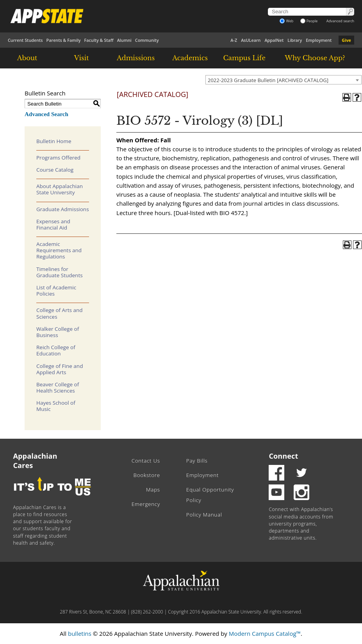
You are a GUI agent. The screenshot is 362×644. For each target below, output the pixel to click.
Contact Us (146, 461)
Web (286, 21)
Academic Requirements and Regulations (59, 250)
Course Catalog (55, 170)
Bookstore (147, 475)
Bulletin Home (54, 141)
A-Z (234, 40)
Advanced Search (46, 114)
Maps (153, 490)
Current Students (25, 40)
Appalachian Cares (35, 461)
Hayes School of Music (56, 406)
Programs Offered (58, 158)
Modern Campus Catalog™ (265, 633)
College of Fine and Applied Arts (60, 369)
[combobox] (284, 80)
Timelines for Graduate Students (60, 272)
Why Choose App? (315, 58)
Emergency (146, 504)
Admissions (136, 58)
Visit (82, 58)
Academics (190, 58)
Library (295, 40)
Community (147, 40)
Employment (319, 40)
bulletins (80, 633)
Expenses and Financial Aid (53, 224)
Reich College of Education (56, 350)
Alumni (124, 40)
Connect (283, 456)
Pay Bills (197, 461)
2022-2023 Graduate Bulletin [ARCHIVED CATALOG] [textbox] (268, 80)
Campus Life (244, 58)
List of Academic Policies (56, 291)
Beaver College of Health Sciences (58, 387)
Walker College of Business (58, 332)
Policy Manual (204, 515)
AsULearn (251, 40)
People (309, 21)
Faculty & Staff (99, 40)
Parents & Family (64, 40)
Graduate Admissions (63, 209)
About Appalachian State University (60, 189)
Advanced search (340, 21)
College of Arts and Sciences (59, 313)
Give (346, 40)
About (27, 58)
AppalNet (274, 40)
